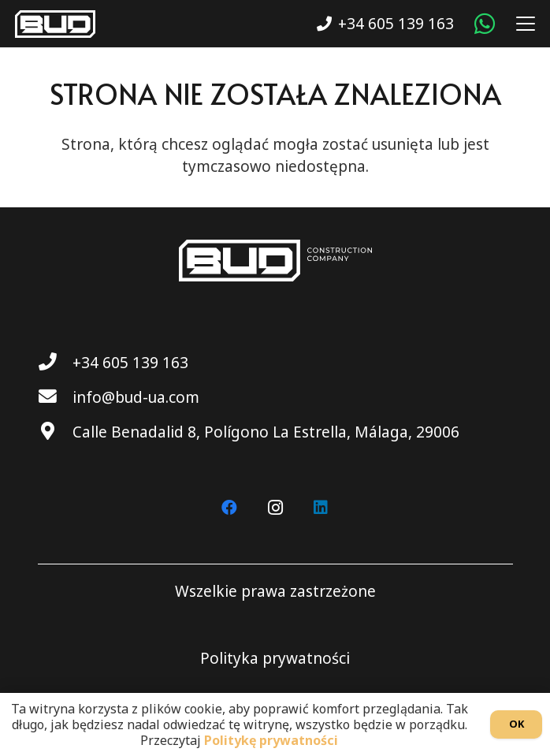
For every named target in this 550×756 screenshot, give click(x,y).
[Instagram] (275, 508)
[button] (522, 24)
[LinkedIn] (321, 508)
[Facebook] (229, 508)
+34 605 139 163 (130, 363)
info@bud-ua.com (136, 397)
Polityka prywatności (275, 658)
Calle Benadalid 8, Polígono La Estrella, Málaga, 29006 (266, 432)
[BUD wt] (55, 24)
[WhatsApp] (485, 24)
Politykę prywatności (271, 740)
